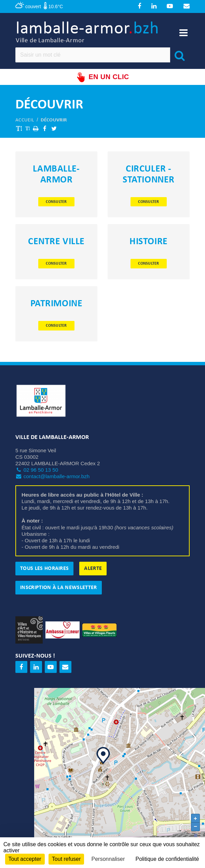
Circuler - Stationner (149, 175)
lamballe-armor (87, 33)
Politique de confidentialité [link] (167, 859)
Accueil (25, 120)
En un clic (102, 77)
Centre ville (56, 242)
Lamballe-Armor (56, 175)
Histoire (148, 242)
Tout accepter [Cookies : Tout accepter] (25, 859)
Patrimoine (57, 304)
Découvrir (54, 120)
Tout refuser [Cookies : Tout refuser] (66, 859)
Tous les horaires (44, 569)
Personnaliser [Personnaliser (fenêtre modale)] (108, 859)
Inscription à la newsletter (59, 588)
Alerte (93, 569)
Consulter (56, 202)
